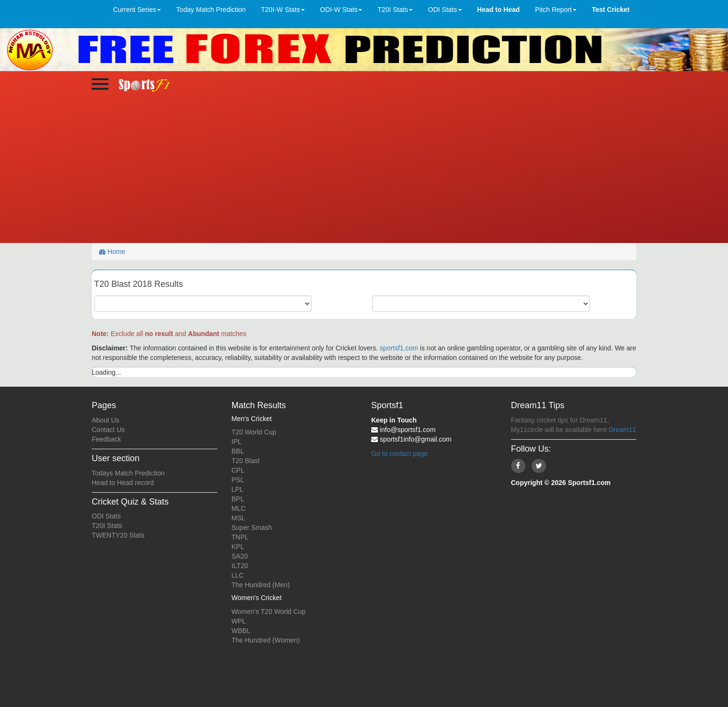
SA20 (240, 556)
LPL (238, 489)
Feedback (106, 439)
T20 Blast (246, 461)
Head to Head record (123, 483)
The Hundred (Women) (266, 640)
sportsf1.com (399, 348)
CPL (238, 470)
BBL (238, 451)
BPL (238, 499)
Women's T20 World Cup (269, 612)
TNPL (240, 537)
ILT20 (240, 566)
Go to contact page (399, 454)
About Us (106, 420)
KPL (238, 547)
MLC (239, 508)
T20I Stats (107, 526)
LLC (238, 575)
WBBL (241, 631)
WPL (239, 621)
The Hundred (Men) (261, 585)
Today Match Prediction (211, 10)
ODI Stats (106, 516)
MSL (239, 518)
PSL (238, 480)
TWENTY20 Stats (118, 535)
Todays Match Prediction (128, 473)
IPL (237, 442)
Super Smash (252, 528)
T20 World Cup (254, 432)
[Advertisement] (364, 171)
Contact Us (108, 430)
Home (112, 252)
